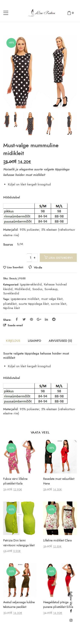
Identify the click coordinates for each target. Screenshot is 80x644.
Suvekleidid (11, 293)
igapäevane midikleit (25, 299)
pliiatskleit (10, 304)
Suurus (8, 244)
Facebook (17, 319)
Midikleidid (22, 289)
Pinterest (31, 319)
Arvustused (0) (60, 341)
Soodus (37, 289)
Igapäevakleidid (31, 284)
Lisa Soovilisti (15, 268)
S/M (20, 244)
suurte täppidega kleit (34, 304)
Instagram (71, 620)
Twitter (24, 319)
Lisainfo (34, 341)
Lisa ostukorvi (61, 258)
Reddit (54, 319)
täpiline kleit (11, 308)
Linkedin (46, 319)
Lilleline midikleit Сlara (57, 540)
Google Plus (39, 319)
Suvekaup (51, 289)
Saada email (15, 325)
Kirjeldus (13, 341)
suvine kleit (59, 304)
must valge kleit (52, 299)
